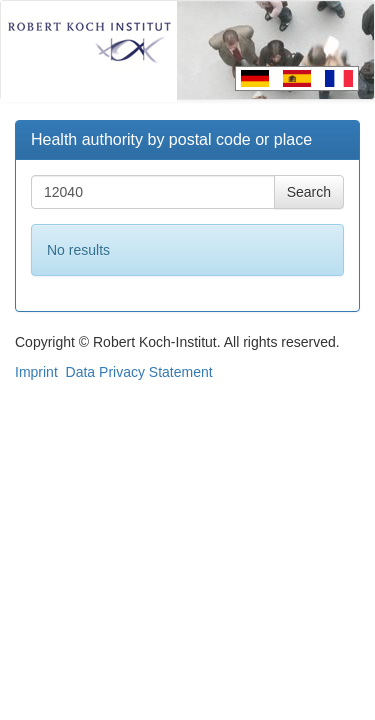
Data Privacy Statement (139, 372)
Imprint (36, 372)
